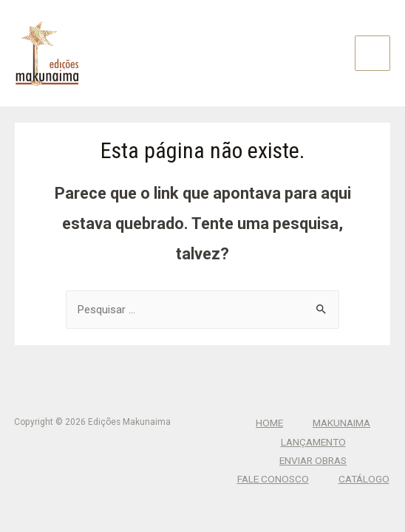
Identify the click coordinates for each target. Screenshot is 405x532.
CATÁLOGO (364, 479)
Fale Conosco (273, 479)
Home (269, 423)
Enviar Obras (313, 460)
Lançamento (313, 442)
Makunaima (341, 423)
